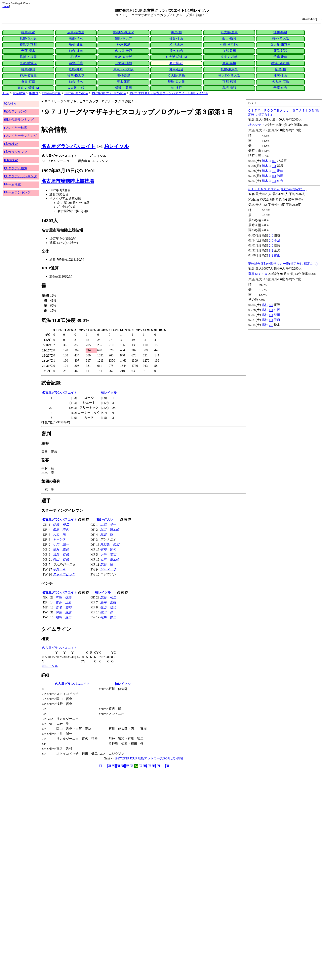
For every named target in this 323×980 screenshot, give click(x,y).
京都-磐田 (229, 51)
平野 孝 (59, 569)
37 (149, 766)
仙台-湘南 (76, 51)
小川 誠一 (61, 544)
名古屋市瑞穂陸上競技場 (68, 181)
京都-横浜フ (28, 63)
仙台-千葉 (176, 38)
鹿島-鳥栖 (229, 63)
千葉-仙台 (280, 88)
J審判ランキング (16, 152)
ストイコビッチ (64, 574)
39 (158, 766)
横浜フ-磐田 (123, 88)
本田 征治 (63, 597)
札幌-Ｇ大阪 (28, 38)
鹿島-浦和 (280, 51)
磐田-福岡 (229, 38)
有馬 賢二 (108, 617)
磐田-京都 (28, 82)
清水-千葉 (76, 63)
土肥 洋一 (108, 524)
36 (145, 766)
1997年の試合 (51, 93)
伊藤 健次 (63, 612)
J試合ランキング (16, 111)
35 (141, 766)
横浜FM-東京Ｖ (123, 32)
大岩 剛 (59, 534)
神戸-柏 (176, 32)
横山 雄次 (108, 607)
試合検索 (19, 93)
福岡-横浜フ (76, 75)
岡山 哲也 (61, 559)
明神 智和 (108, 549)
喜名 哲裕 (63, 607)
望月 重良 (61, 549)
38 (154, 766)
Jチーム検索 (12, 184)
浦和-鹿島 (123, 75)
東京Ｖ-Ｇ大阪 (123, 69)
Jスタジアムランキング (20, 176)
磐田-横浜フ (123, 38)
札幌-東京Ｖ (229, 69)
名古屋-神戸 (123, 51)
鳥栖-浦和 (229, 88)
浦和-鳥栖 (280, 32)
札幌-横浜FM (229, 45)
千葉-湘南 (280, 57)
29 (114, 766)
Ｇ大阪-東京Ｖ (280, 45)
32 (127, 766)
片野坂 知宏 (110, 544)
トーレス (59, 539)
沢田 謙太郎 (110, 529)
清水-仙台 (176, 51)
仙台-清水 (76, 82)
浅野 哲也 (61, 554)
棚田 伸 (106, 612)
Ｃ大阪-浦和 (123, 63)
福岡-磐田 (28, 69)
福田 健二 (63, 617)
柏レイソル (117, 146)
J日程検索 (11, 160)
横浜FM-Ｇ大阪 (229, 75)
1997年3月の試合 (76, 93)
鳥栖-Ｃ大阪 (123, 57)
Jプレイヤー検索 (16, 128)
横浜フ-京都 (28, 45)
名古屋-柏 (176, 63)
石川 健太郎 (110, 559)
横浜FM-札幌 (280, 63)
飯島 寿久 (61, 529)
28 (109, 766)
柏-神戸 (176, 88)
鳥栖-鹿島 (76, 45)
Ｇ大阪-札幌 (76, 88)
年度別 (34, 93)
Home (6, 6)
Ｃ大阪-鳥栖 (176, 75)
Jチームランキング (17, 192)
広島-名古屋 (76, 32)
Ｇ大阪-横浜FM (176, 57)
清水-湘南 (123, 82)
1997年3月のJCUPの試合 (109, 93)
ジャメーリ (108, 569)
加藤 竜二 (108, 597)
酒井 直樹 (108, 602)
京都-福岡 (229, 82)
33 (132, 766)
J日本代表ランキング (19, 120)
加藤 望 (106, 564)
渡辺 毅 (106, 534)
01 (101, 766)
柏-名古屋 (176, 45)
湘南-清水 (76, 38)
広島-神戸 (76, 69)
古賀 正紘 (63, 602)
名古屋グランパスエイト (68, 146)
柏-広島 (76, 57)
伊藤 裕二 (61, 524)
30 (118, 766)
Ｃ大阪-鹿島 (229, 32)
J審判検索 (11, 144)
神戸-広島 (123, 45)
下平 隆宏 (108, 554)
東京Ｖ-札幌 (229, 57)
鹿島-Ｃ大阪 (176, 82)
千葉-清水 (28, 51)
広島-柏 (280, 69)
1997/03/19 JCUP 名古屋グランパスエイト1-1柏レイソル (169, 93)
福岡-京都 (28, 32)
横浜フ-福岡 (28, 57)
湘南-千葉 (280, 75)
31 (123, 766)
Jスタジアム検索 (16, 168)
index (284, 508)
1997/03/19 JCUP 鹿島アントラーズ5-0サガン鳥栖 (149, 758)
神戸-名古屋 (28, 75)
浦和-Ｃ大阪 (280, 38)
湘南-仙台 (176, 69)
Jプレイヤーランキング (20, 136)
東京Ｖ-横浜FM (28, 88)
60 (167, 766)
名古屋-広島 (280, 82)
